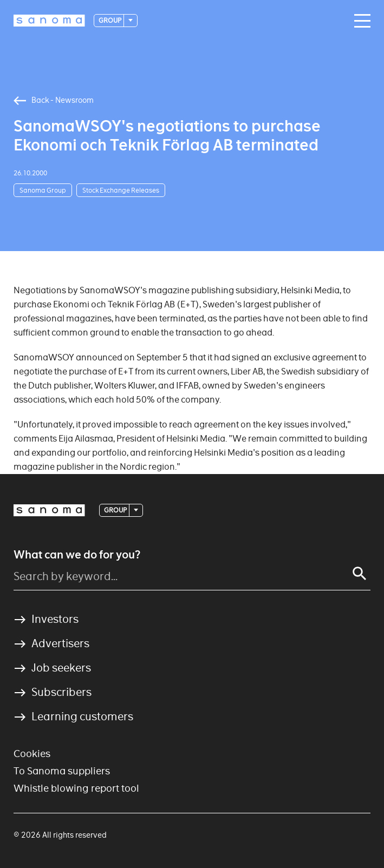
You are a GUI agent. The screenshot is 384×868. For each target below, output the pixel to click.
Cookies (32, 754)
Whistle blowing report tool (76, 788)
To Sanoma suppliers (62, 771)
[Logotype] (49, 21)
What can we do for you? (77, 555)
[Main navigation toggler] (360, 21)
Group (110, 20)
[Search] (360, 574)
